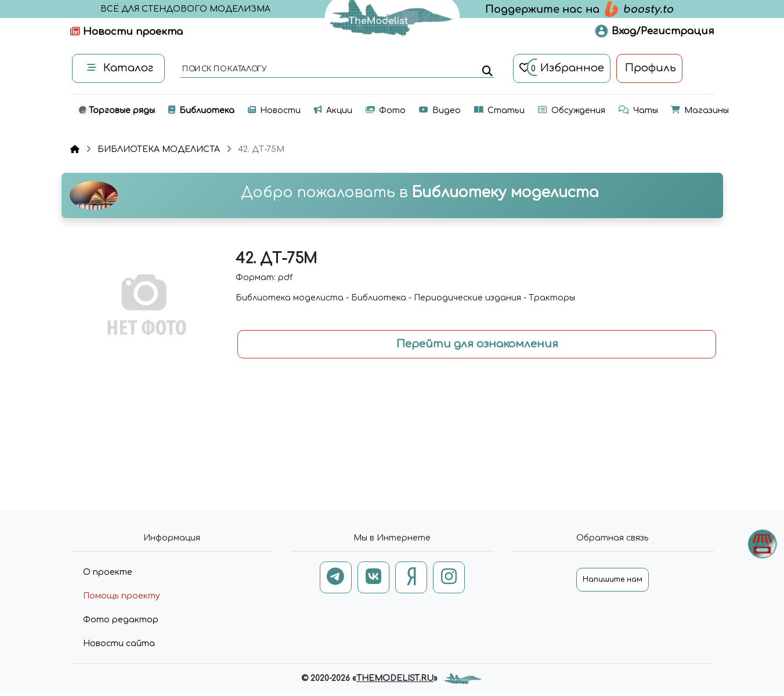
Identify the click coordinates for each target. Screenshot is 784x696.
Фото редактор (121, 620)
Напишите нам (613, 579)
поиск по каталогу (224, 70)
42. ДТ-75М (261, 149)
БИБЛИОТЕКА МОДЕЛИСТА (159, 149)
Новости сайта (119, 644)
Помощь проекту (122, 596)
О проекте (108, 572)
